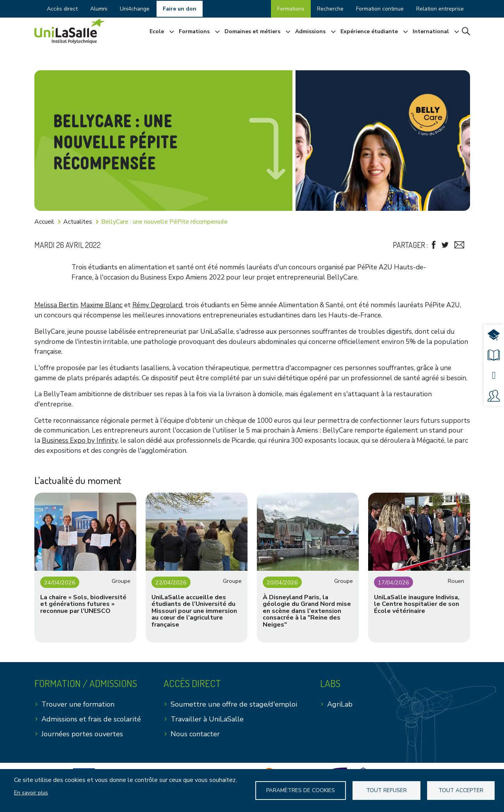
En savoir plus (31, 793)
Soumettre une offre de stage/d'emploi (234, 704)
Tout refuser (387, 790)
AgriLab (340, 704)
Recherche (330, 9)
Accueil (44, 222)
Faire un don (180, 9)
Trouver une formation (78, 704)
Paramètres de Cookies (301, 790)
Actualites (78, 222)
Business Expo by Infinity (80, 441)
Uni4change (135, 9)
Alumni (99, 9)
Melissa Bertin (56, 305)
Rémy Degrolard (157, 305)
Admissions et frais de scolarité (91, 719)
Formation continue (380, 9)
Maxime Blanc (102, 305)
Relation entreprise (440, 9)
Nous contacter (195, 734)
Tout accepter (460, 790)
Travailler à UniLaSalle (207, 719)
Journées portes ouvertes (82, 734)
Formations (291, 9)
